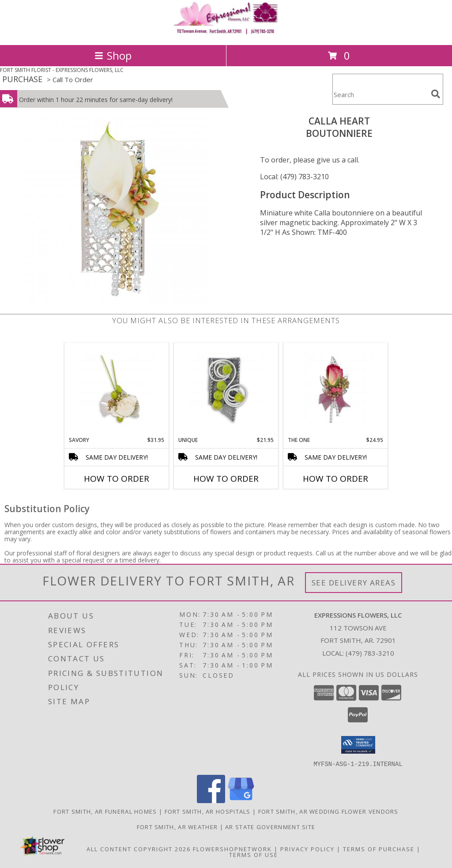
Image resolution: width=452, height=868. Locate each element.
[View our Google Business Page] (241, 800)
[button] (358, 745)
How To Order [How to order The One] (335, 479)
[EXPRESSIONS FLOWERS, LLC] (226, 32)
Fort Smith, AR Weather (177, 826)
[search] (436, 94)
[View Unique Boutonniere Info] (226, 390)
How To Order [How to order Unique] (226, 479)
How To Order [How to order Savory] (117, 479)
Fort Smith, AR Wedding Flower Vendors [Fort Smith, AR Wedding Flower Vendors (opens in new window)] (328, 811)
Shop (113, 55)
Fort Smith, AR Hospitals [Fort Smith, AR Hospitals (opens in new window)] (208, 811)
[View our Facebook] (211, 800)
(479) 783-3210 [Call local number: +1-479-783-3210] (370, 653)
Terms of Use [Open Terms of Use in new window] (254, 854)
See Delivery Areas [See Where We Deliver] (354, 583)
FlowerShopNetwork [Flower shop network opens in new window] (232, 849)
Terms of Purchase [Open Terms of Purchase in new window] (379, 849)
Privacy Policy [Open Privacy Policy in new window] (307, 849)
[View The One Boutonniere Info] (336, 390)
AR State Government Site (270, 826)
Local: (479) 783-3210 (294, 177)
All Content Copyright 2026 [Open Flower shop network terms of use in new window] (139, 849)
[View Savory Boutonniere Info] (117, 390)
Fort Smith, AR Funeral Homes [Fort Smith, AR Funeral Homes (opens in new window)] (105, 811)
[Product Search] (380, 95)
